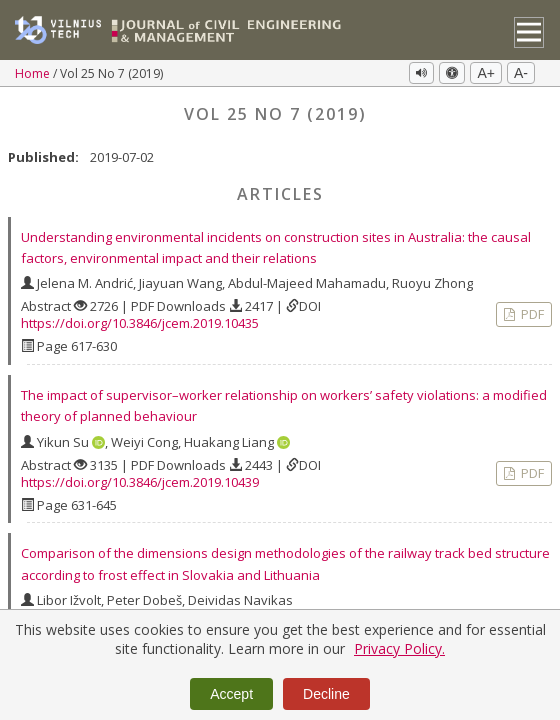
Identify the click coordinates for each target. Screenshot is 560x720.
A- (521, 73)
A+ (486, 73)
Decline (326, 694)
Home (34, 73)
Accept (231, 694)
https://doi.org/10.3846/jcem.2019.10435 (140, 323)
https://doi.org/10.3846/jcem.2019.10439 (140, 482)
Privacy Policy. (399, 648)
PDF (531, 314)
